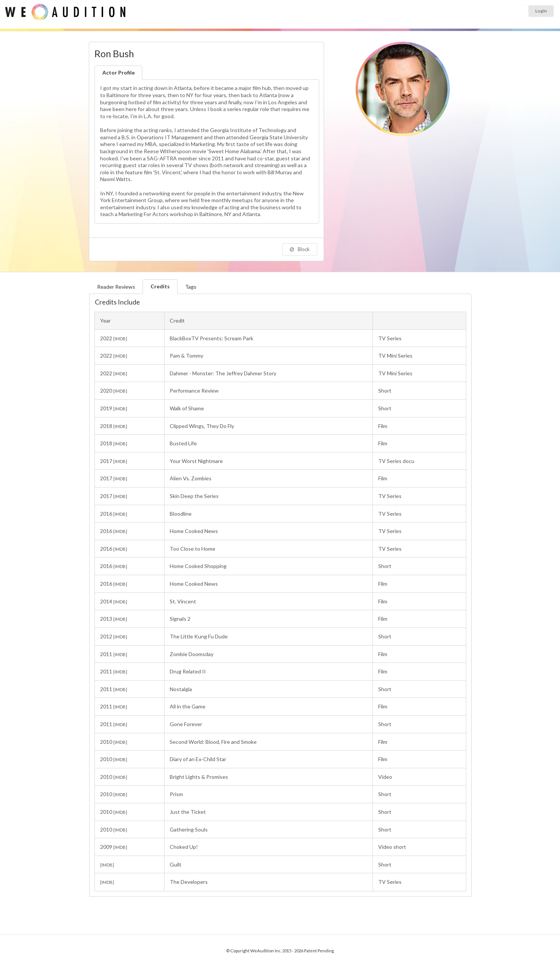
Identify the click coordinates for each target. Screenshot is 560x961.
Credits (160, 286)
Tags (191, 287)
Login (541, 11)
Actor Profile (119, 72)
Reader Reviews (116, 287)
